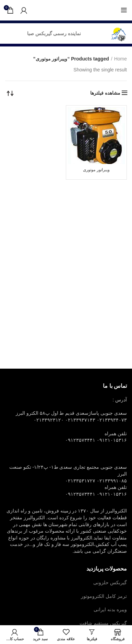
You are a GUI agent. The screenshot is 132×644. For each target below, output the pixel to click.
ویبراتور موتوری (96, 170)
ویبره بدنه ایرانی (110, 609)
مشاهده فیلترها (105, 93)
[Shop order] (10, 93)
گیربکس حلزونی (110, 583)
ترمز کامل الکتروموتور (104, 596)
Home (121, 59)
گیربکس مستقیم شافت (103, 623)
